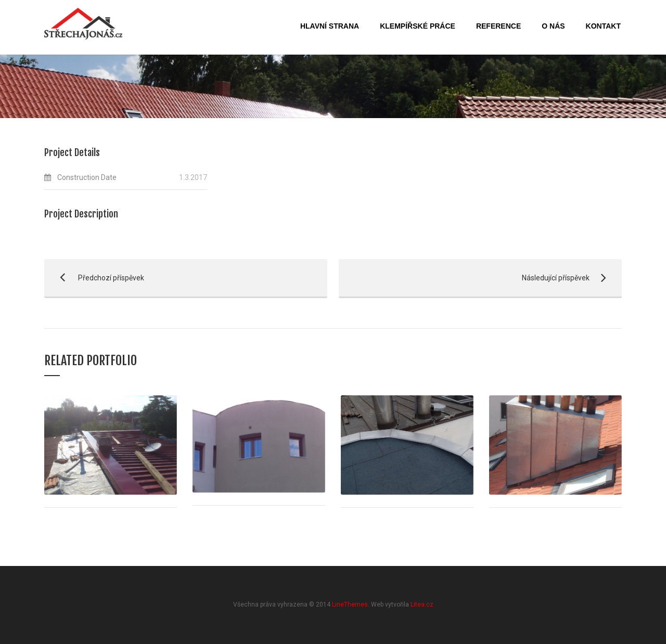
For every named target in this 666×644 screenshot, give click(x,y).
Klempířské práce (418, 26)
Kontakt (603, 26)
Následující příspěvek (475, 278)
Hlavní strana (330, 26)
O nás (553, 26)
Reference (498, 26)
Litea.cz (422, 604)
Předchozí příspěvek (94, 278)
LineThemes (350, 604)
